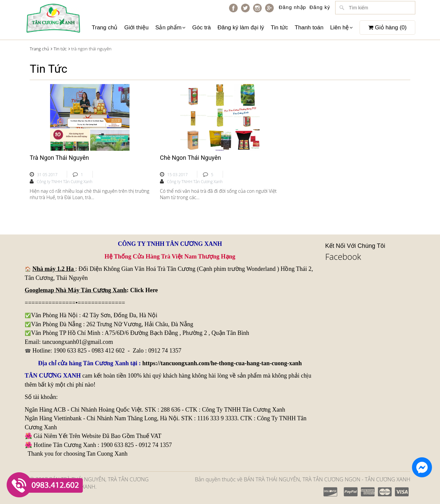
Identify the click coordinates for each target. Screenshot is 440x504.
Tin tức (279, 28)
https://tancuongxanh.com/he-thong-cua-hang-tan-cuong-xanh (222, 363)
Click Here (144, 290)
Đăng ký (320, 7)
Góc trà (202, 28)
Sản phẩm (170, 28)
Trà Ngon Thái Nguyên (59, 158)
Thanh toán (309, 28)
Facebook (343, 257)
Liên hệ (342, 28)
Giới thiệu (136, 28)
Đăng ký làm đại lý (241, 28)
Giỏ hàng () (387, 28)
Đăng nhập (292, 7)
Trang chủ (105, 28)
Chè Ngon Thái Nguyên (190, 158)
